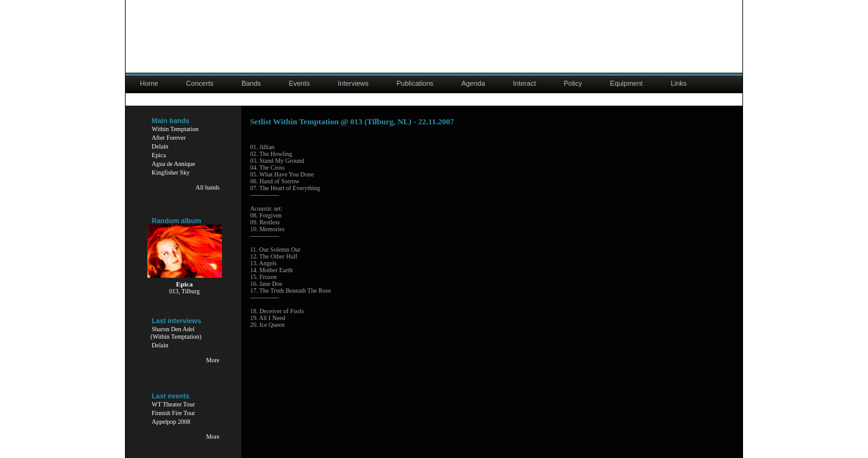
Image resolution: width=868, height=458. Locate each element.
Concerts (200, 83)
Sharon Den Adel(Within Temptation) (176, 333)
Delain (160, 146)
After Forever (169, 138)
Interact (524, 83)
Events (300, 83)
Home (149, 83)
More (213, 360)
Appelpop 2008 (171, 422)
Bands (251, 83)
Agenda (473, 83)
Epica (159, 155)
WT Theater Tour (173, 404)
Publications (415, 83)
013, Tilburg (184, 291)
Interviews (353, 83)
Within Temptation (175, 129)
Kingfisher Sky (171, 172)
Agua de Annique (173, 164)
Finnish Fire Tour (173, 413)
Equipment (626, 83)
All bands (207, 187)
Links (679, 83)
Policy (573, 83)
